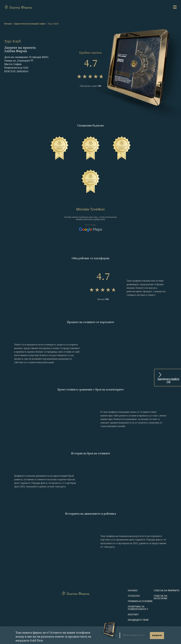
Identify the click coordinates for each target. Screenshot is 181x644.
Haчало (133, 591)
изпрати (157, 635)
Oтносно (134, 596)
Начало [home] (8, 24)
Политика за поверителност (138, 608)
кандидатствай (138, 620)
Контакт (133, 615)
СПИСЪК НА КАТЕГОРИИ (160, 597)
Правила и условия (140, 601)
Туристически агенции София (30, 24)
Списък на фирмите (167, 591)
